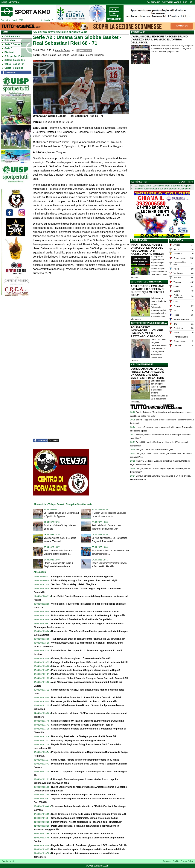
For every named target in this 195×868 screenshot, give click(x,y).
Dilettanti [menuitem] (8, 52)
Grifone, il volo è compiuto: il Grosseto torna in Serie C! (81, 658)
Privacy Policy (187, 861)
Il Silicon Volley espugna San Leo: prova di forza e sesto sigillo (85, 580)
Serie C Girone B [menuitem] (12, 44)
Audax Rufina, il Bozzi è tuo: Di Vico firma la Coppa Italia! (82, 619)
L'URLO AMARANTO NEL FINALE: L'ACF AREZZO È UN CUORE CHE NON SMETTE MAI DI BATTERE (147, 373)
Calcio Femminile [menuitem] (12, 68)
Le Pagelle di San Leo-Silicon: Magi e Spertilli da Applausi (82, 577)
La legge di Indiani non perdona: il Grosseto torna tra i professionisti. (88, 662)
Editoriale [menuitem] (8, 40)
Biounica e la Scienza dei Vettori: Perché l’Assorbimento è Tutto (85, 612)
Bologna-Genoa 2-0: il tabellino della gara (154, 449)
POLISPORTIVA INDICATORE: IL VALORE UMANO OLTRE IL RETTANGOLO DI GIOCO (147, 332)
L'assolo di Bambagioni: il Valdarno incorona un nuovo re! (82, 834)
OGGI (182, 182)
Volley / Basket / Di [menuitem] (13, 64)
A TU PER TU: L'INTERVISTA (146, 282)
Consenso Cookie (171, 861)
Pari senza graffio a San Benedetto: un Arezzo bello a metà (83, 701)
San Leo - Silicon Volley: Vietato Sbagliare (74, 584)
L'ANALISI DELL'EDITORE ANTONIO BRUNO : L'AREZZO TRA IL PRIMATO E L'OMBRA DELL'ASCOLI (160, 39)
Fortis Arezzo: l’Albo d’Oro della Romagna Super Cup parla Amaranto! (89, 678)
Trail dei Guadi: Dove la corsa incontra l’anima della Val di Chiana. (86, 639)
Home (5, 32)
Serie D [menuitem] (7, 48)
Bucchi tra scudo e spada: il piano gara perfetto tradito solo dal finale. (89, 849)
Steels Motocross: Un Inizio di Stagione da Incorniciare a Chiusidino (88, 721)
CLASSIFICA (176, 240)
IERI (191, 182)
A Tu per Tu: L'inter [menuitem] (13, 56)
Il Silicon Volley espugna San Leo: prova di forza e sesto (163, 189)
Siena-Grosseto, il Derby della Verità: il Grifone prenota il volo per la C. (89, 814)
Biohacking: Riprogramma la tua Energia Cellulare (78, 741)
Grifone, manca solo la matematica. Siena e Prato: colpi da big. (85, 818)
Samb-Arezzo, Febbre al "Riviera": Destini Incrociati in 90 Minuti (85, 760)
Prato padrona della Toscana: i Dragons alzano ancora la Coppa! (86, 670)
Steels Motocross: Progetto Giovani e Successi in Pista (81, 725)
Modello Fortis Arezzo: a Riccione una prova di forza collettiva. (85, 674)
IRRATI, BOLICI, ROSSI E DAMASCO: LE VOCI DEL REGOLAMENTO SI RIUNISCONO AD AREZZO (147, 249)
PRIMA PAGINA (139, 240)
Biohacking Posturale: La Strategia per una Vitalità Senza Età (84, 736)
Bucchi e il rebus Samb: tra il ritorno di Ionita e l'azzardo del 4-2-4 (86, 697)
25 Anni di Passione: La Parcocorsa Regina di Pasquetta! (82, 666)
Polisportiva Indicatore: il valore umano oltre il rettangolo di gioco (86, 615)
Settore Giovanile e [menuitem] (13, 60)
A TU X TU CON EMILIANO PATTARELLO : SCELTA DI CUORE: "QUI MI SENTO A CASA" (147, 291)
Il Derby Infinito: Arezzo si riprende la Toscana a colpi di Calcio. (85, 822)
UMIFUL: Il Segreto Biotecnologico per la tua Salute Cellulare (84, 795)
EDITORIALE (138, 32)
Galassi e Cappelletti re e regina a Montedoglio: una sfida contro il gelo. (89, 772)
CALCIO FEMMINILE (142, 364)
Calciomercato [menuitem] (11, 37)
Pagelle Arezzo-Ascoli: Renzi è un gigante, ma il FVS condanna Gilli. (88, 845)
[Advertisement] (162, 123)
